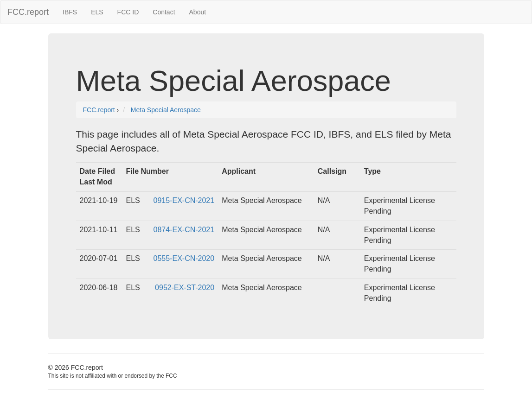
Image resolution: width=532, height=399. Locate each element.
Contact (164, 12)
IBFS (70, 12)
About (198, 12)
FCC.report (28, 12)
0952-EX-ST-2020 (185, 288)
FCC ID (128, 12)
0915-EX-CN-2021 (184, 200)
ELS (97, 12)
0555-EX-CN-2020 (184, 258)
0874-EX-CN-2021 (184, 230)
